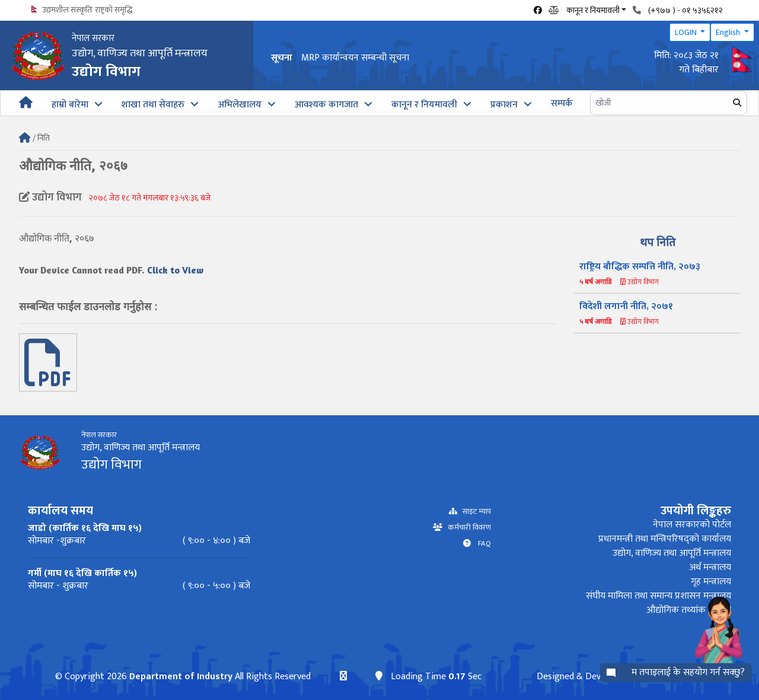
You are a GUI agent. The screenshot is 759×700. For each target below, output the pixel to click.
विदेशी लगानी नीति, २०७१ (626, 306)
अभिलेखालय (240, 105)
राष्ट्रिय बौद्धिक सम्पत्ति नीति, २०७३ (640, 267)
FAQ (481, 544)
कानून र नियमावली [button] (593, 9)
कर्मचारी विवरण (467, 528)
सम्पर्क (562, 104)
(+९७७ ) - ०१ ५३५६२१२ (685, 10)
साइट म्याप (474, 512)
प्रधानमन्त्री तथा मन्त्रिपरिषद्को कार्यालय (665, 539)
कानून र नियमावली (424, 105)
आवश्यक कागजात (326, 105)
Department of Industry (181, 677)
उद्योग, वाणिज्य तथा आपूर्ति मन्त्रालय (672, 553)
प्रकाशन (504, 105)
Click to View (175, 270)
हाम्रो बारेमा (70, 105)
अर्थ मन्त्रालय (710, 567)
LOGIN (687, 32)
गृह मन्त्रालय (711, 582)
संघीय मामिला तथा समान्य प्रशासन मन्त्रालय (658, 596)
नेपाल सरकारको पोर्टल (692, 525)
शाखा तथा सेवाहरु (153, 105)
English (729, 32)
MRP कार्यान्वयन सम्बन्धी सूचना (355, 58)
